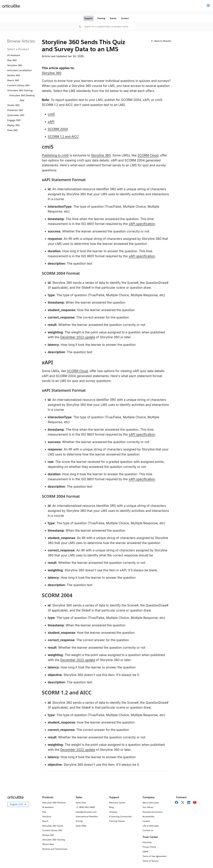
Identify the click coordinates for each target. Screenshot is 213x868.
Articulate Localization (20, 70)
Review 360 (14, 75)
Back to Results (161, 41)
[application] (205, 860)
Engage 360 (14, 120)
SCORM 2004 (58, 129)
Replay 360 (13, 125)
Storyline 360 (15, 65)
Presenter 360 (15, 110)
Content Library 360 (18, 85)
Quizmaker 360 (16, 115)
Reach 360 (13, 80)
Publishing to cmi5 (55, 155)
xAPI (51, 122)
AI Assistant (14, 55)
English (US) (19, 805)
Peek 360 (12, 130)
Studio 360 (13, 105)
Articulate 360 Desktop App (22, 98)
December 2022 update (78, 337)
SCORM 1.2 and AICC (63, 137)
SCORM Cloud (148, 155)
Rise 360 (12, 60)
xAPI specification (142, 224)
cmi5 (51, 114)
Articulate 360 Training (20, 90)
